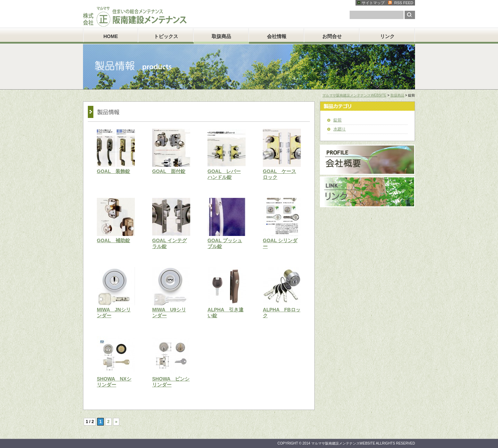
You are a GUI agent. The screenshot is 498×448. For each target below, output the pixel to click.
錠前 (338, 120)
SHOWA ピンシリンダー (171, 382)
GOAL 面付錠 (169, 171)
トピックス (166, 36)
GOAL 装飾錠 (113, 171)
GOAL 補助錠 (113, 240)
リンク (387, 36)
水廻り (340, 129)
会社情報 (277, 36)
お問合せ (332, 36)
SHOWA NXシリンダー (114, 382)
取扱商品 (221, 36)
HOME (111, 36)
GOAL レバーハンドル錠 (224, 174)
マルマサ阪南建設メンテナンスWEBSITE (354, 95)
